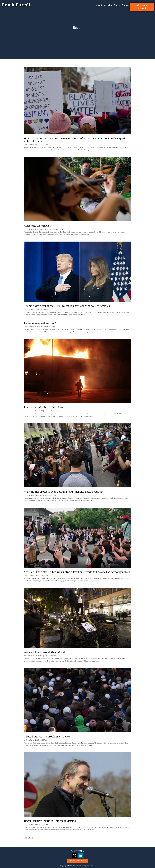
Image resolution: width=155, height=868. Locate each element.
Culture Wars (49, 229)
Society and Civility (54, 411)
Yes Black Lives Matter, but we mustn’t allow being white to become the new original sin (77, 572)
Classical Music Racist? (38, 226)
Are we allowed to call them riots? (45, 652)
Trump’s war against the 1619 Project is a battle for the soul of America (67, 306)
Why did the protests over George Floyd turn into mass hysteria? (63, 492)
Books (117, 5)
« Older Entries (29, 838)
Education (57, 229)
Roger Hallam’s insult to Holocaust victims (50, 821)
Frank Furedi (30, 145)
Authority (48, 327)
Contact (125, 5)
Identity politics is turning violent (45, 407)
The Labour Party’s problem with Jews (47, 737)
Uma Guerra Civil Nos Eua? (40, 323)
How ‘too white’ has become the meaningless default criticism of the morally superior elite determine (76, 140)
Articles (108, 5)
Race (46, 145)
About (99, 5)
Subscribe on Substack (142, 7)
